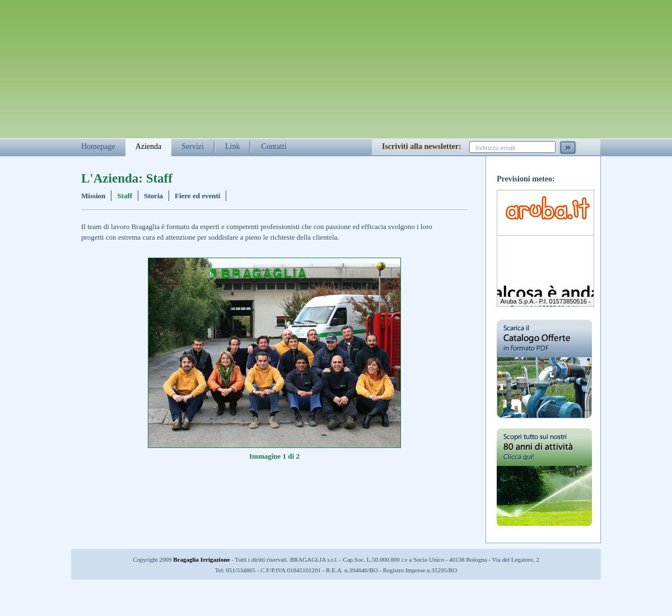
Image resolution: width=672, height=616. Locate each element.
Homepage (98, 146)
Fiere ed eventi (197, 196)
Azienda (149, 146)
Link (232, 146)
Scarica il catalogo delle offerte (544, 369)
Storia (153, 196)
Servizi (193, 146)
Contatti (274, 146)
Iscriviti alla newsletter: (422, 146)
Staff (125, 196)
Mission (93, 196)
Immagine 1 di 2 (274, 456)
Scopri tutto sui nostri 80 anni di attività (544, 486)
